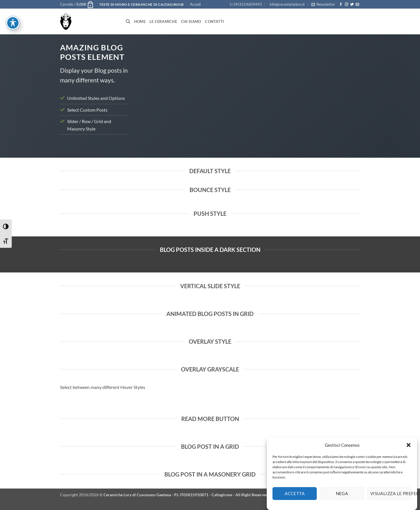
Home (140, 21)
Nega (342, 499)
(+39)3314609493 (246, 4)
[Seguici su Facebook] (341, 5)
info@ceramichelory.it (287, 4)
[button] (409, 450)
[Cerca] (128, 21)
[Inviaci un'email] (357, 5)
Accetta (295, 499)
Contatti (214, 21)
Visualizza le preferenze (391, 499)
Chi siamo (191, 21)
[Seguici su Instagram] (347, 5)
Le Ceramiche (163, 21)
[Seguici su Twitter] (352, 5)
